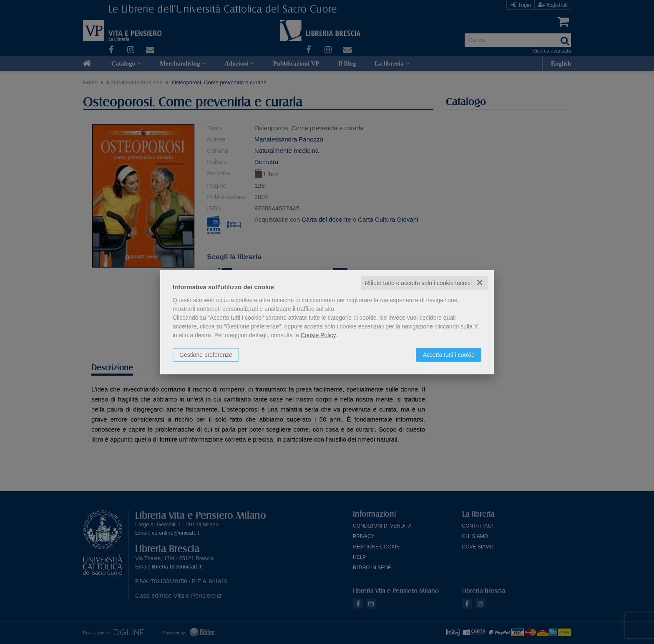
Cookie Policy (318, 335)
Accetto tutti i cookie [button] (449, 355)
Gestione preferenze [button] (206, 355)
